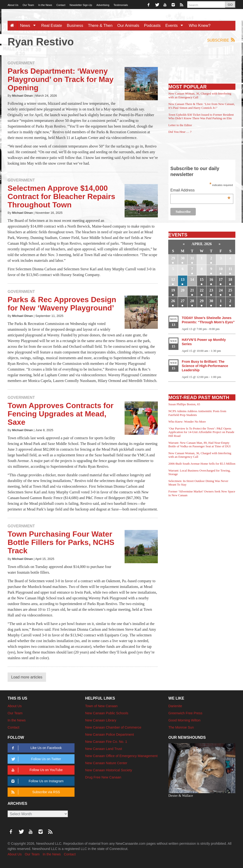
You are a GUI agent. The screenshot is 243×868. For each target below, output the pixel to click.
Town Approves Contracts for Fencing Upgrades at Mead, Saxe (61, 414)
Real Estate (52, 26)
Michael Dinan (23, 96)
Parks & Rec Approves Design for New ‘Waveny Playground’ (62, 304)
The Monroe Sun (181, 727)
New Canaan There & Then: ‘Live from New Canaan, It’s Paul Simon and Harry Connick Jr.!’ (202, 106)
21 (192, 290)
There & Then (100, 26)
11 (230, 269)
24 (221, 290)
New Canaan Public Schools (107, 713)
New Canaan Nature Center (106, 763)
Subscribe (221, 40)
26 (173, 301)
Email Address (200, 191)
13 (182, 279)
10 (221, 269)
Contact (61, 5)
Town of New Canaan (101, 706)
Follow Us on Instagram (37, 781)
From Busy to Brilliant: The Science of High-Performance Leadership (205, 366)
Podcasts (152, 26)
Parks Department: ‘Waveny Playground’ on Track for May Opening (61, 79)
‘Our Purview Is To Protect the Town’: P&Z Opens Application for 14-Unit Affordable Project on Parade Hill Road (201, 432)
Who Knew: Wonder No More (187, 422)
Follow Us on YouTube (36, 770)
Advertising (103, 5)
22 (202, 290)
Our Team (28, 5)
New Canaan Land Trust (104, 749)
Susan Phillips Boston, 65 (184, 404)
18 (230, 279)
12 (173, 279)
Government (21, 63)
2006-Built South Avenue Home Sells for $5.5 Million (202, 464)
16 (211, 279)
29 (173, 258)
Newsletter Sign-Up (81, 5)
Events (176, 26)
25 (230, 290)
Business (75, 26)
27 (182, 301)
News (29, 26)
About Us (13, 5)
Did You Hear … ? (180, 132)
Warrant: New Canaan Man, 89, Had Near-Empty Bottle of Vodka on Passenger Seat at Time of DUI (200, 445)
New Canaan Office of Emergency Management (121, 756)
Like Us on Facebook (36, 748)
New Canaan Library (101, 720)
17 (221, 279)
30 (182, 258)
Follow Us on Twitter (35, 759)
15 (202, 279)
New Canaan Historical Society (109, 770)
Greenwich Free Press (185, 713)
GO (230, 5)
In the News (45, 5)
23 (211, 290)
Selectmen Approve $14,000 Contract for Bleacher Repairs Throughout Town (61, 196)
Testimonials (121, 5)
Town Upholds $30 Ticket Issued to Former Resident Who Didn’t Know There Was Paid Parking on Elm (201, 117)
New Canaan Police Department (110, 734)
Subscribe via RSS (35, 792)
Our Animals (128, 26)
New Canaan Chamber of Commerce (113, 727)
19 (173, 290)
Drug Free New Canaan (103, 777)
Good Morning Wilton (185, 720)
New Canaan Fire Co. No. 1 (106, 742)
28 (192, 301)
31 (192, 258)
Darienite (175, 706)
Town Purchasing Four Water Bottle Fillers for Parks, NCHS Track (61, 542)
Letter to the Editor (180, 125)
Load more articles (27, 677)
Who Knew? (200, 26)
